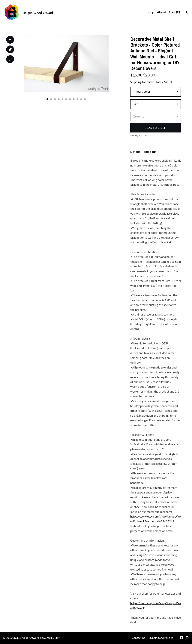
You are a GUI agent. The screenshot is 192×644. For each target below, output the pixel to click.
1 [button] (47, 99)
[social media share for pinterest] (10, 60)
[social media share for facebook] (10, 40)
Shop (150, 12)
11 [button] (85, 99)
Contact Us (139, 638)
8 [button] (74, 99)
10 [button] (81, 99)
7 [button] (70, 99)
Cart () (174, 12)
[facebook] (181, 638)
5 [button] (62, 99)
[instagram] (188, 638)
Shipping (150, 152)
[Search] (186, 13)
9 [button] (77, 99)
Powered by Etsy (50, 638)
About (162, 12)
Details (135, 152)
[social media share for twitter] (10, 50)
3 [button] (55, 99)
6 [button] (66, 99)
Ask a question (138, 135)
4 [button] (59, 99)
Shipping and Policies (161, 638)
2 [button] (51, 99)
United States (154, 82)
